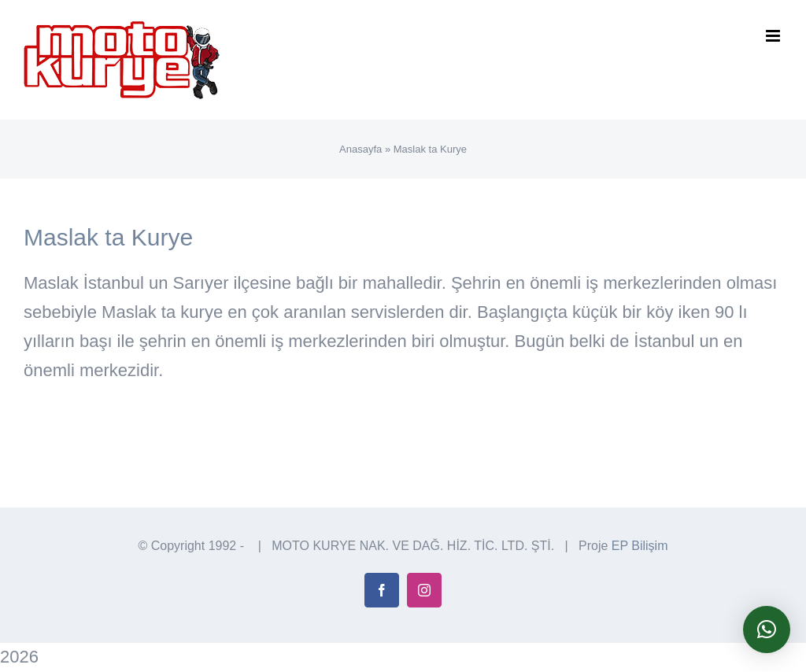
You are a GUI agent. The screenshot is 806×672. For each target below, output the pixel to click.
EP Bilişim (640, 546)
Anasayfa (360, 149)
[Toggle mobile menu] (774, 36)
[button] (767, 630)
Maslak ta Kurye (108, 237)
